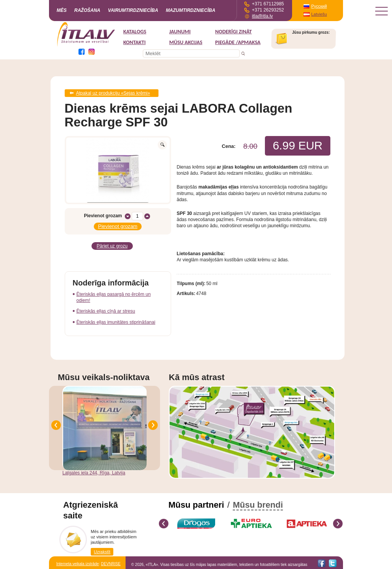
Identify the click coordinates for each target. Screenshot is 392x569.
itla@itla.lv (262, 16)
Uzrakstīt (102, 552)
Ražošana (87, 10)
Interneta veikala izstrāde (78, 564)
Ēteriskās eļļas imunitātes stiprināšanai (116, 322)
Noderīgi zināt (234, 32)
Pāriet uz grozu (112, 246)
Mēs (62, 10)
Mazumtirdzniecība (190, 10)
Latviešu (319, 14)
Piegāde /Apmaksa (238, 42)
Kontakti (134, 42)
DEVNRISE (111, 564)
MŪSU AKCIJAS (186, 42)
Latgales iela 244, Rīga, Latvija (94, 473)
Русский (319, 6)
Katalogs (135, 32)
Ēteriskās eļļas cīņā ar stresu (106, 311)
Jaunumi (180, 32)
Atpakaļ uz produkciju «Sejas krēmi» (113, 93)
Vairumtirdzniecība (133, 10)
